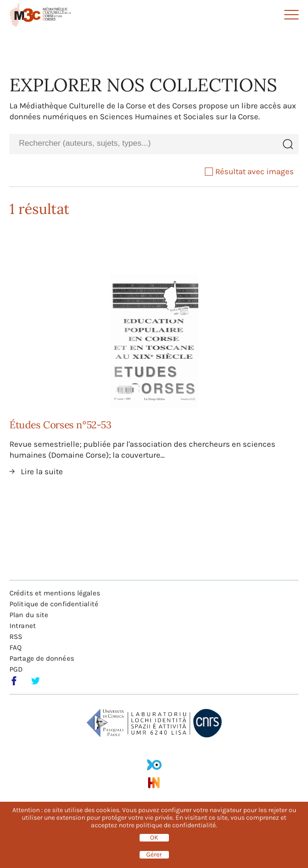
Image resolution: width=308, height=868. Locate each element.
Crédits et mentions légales (55, 593)
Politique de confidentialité (54, 604)
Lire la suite (42, 471)
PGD (16, 669)
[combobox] (143, 144)
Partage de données (42, 658)
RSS (16, 637)
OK (154, 838)
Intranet (23, 626)
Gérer (154, 855)
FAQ (16, 647)
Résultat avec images (249, 171)
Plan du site (29, 615)
